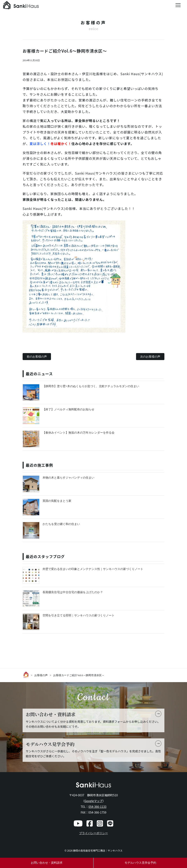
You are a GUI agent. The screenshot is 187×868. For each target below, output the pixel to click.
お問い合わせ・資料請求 (47, 863)
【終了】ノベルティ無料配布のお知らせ (68, 409)
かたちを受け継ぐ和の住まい (61, 524)
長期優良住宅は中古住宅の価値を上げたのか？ (73, 592)
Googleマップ (93, 801)
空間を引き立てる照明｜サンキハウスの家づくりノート (78, 615)
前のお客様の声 (37, 357)
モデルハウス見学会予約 (140, 863)
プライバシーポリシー (93, 833)
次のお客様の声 (150, 357)
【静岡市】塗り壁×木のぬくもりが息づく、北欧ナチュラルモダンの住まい (91, 386)
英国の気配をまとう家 (57, 501)
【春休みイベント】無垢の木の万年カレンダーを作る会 (78, 433)
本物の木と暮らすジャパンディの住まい (68, 478)
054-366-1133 (97, 807)
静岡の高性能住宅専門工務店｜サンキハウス (98, 850)
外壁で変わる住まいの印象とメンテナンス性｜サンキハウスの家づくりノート (93, 569)
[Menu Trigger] (178, 5)
